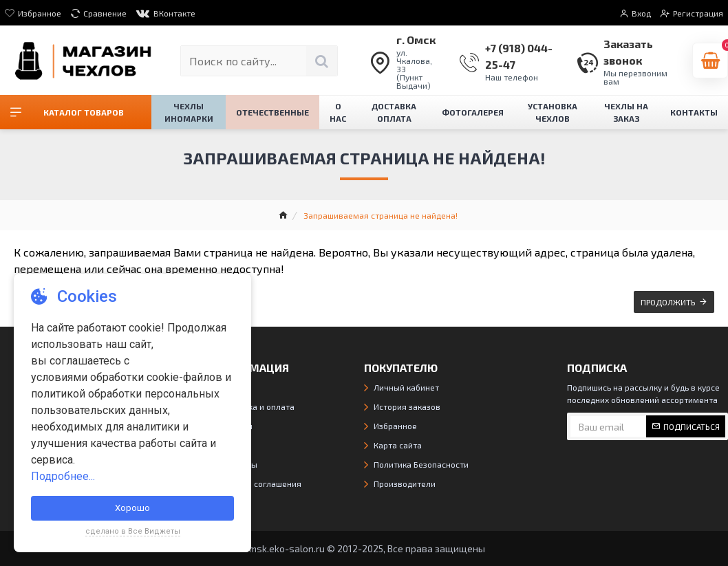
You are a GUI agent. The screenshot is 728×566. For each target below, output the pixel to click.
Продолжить (668, 302)
